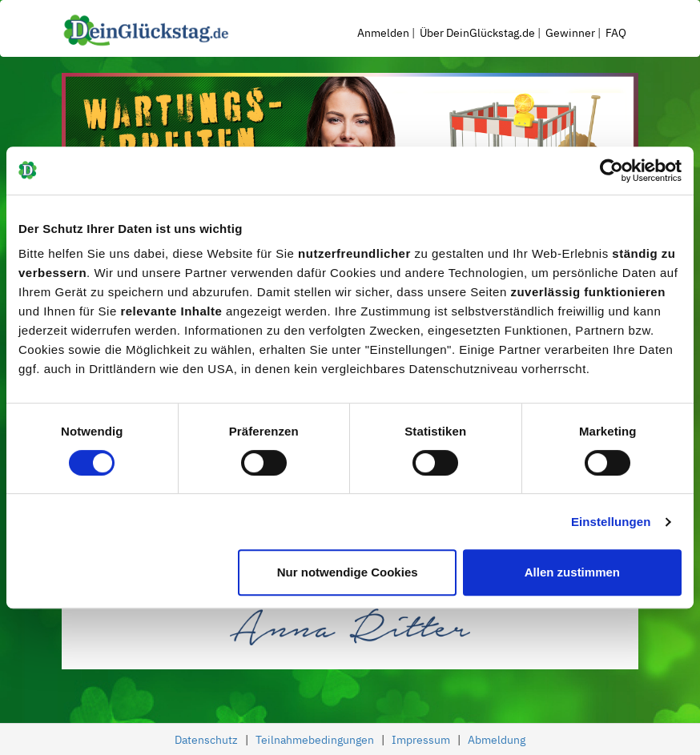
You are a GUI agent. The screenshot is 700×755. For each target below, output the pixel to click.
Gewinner (570, 33)
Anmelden (383, 33)
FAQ (616, 33)
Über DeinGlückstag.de (477, 33)
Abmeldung (497, 740)
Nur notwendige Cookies (348, 572)
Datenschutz (206, 740)
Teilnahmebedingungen (315, 740)
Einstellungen (611, 522)
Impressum (421, 740)
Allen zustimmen (572, 572)
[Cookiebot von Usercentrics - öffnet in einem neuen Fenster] (611, 171)
